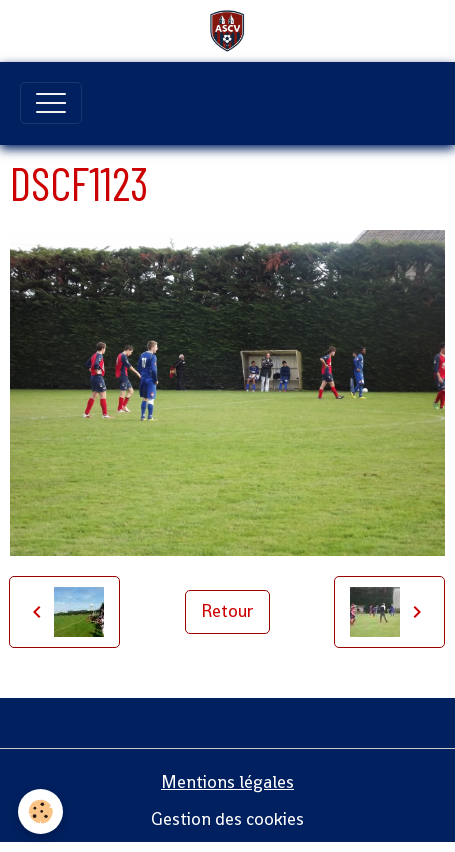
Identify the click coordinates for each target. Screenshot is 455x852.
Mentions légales (227, 782)
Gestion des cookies (227, 819)
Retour (227, 611)
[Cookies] (40, 811)
